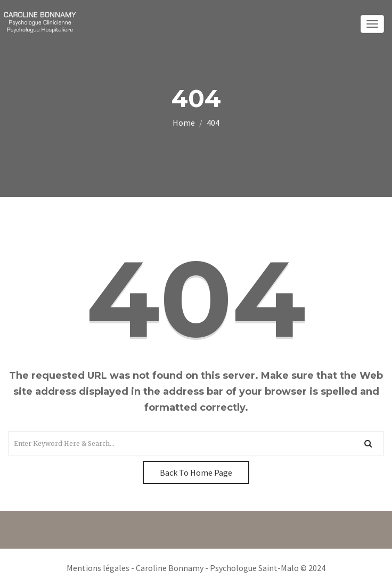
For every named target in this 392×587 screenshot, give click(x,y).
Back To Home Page (196, 472)
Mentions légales (98, 568)
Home (184, 123)
